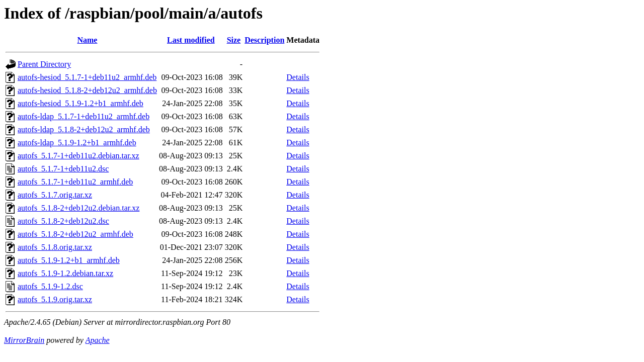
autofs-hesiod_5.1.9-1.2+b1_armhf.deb (80, 103)
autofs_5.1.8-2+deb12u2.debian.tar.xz (78, 208)
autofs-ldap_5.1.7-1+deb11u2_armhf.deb (84, 116)
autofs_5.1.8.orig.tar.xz (55, 247)
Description (264, 40)
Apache (98, 340)
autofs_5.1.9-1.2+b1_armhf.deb (69, 260)
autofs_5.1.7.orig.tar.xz (55, 195)
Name (87, 40)
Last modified (191, 40)
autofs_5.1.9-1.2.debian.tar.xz (65, 273)
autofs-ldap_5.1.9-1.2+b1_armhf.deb (77, 143)
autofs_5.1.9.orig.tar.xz (55, 299)
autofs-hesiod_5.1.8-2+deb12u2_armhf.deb (87, 90)
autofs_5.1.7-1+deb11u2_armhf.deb (75, 182)
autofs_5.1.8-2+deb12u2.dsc (63, 221)
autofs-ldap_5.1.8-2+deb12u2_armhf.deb (84, 129)
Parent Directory (44, 64)
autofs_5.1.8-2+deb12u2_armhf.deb (75, 234)
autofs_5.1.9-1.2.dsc (50, 286)
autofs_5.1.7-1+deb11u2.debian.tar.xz (78, 156)
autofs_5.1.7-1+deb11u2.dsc (63, 169)
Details (298, 77)
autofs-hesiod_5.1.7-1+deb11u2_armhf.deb (87, 77)
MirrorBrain (24, 340)
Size (234, 40)
